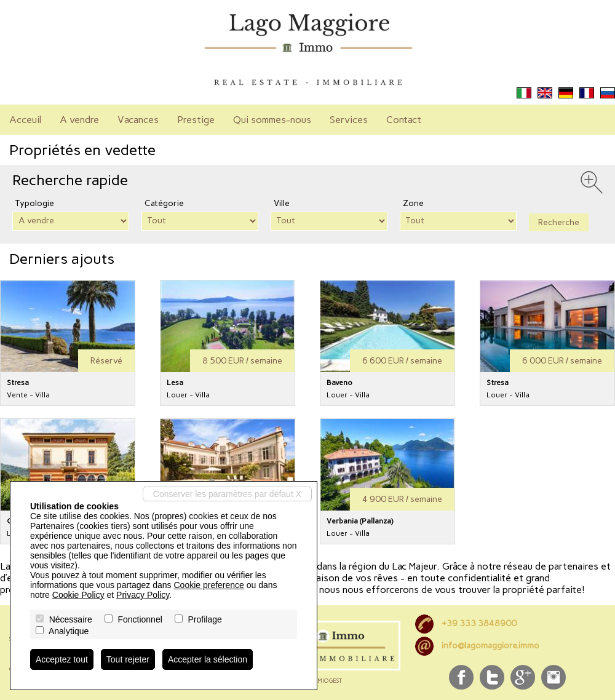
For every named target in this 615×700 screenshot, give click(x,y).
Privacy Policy (143, 595)
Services (349, 120)
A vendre (79, 120)
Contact (404, 120)
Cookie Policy (78, 595)
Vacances (138, 120)
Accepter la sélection (208, 659)
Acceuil (25, 120)
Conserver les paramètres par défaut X (227, 494)
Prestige (196, 120)
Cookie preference (208, 585)
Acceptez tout (62, 659)
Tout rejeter (128, 659)
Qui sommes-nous (272, 120)
